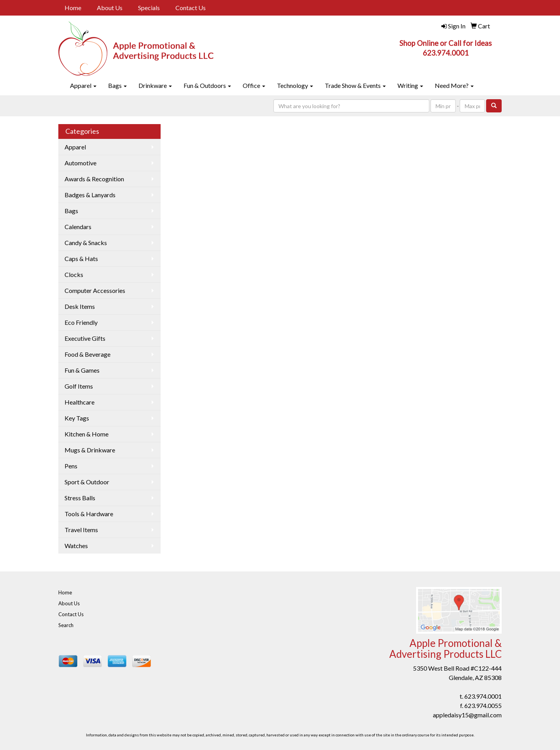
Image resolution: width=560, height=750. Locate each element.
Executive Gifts (85, 338)
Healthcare (80, 402)
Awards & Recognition (94, 179)
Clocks (74, 274)
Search (66, 625)
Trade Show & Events (355, 85)
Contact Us (191, 8)
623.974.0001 (483, 696)
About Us (110, 8)
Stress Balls (80, 498)
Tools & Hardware (89, 514)
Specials (149, 8)
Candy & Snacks (86, 243)
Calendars (78, 227)
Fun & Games (82, 370)
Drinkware (155, 85)
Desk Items (80, 306)
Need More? (454, 85)
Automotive (80, 163)
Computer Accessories (95, 290)
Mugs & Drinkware (90, 450)
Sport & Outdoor (87, 482)
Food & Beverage (87, 354)
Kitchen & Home (87, 434)
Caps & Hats (81, 258)
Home (73, 8)
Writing (410, 85)
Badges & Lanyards (90, 195)
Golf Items (79, 386)
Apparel (83, 85)
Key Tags (77, 418)
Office (254, 85)
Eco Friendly (81, 322)
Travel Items (81, 530)
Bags (117, 85)
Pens (71, 466)
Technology (295, 85)
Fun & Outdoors (207, 85)
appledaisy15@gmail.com (467, 715)
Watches (76, 546)
